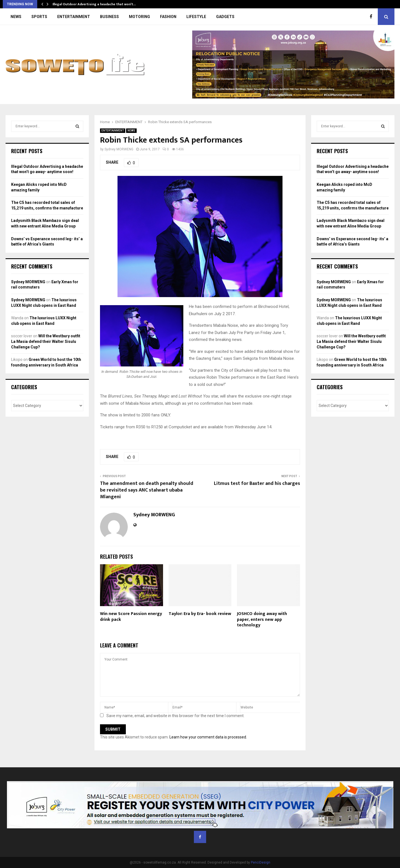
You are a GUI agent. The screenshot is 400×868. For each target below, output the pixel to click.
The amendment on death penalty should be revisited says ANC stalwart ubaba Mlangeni (147, 490)
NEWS (16, 17)
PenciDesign (261, 862)
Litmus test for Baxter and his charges (257, 484)
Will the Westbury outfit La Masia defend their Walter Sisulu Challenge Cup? (46, 341)
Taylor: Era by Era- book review (200, 614)
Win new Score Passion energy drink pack (131, 617)
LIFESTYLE (196, 17)
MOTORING (139, 17)
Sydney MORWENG (119, 149)
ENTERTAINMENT (74, 17)
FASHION (168, 17)
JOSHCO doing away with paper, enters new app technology (262, 620)
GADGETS (225, 17)
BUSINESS (109, 17)
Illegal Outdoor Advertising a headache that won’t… (94, 4)
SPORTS (39, 17)
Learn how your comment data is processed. (208, 737)
